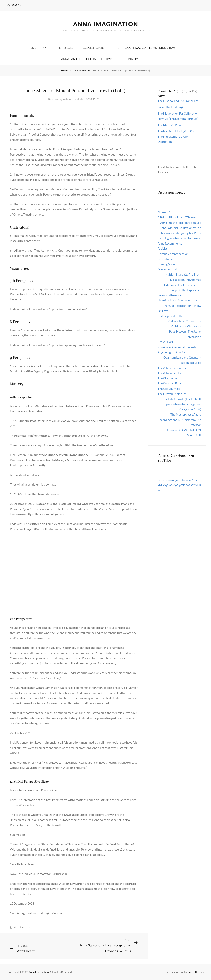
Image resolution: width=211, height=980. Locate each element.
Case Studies (166, 259)
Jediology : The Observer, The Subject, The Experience (182, 287)
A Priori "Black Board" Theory (177, 217)
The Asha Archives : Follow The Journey (177, 170)
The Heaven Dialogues (172, 394)
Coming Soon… (167, 264)
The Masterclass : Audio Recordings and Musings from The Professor (179, 420)
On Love (163, 311)
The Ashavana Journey (172, 368)
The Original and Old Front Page (178, 101)
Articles (163, 248)
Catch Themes (196, 972)
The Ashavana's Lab (170, 373)
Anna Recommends (170, 243)
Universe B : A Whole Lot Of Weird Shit (183, 433)
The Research (66, 48)
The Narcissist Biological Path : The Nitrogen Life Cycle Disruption (177, 136)
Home (65, 70)
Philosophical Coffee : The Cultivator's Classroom (184, 324)
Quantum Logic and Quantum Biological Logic (182, 360)
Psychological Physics (172, 352)
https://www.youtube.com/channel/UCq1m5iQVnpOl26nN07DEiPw (179, 485)
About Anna (39, 48)
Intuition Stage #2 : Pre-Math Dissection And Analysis (182, 277)
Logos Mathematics (170, 295)
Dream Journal (167, 269)
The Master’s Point (170, 125)
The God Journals (169, 389)
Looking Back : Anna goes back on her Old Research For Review (180, 303)
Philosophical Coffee (171, 316)
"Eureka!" (164, 212)
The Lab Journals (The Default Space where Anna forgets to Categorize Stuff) (182, 404)
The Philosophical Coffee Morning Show (145, 48)
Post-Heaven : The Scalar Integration (185, 334)
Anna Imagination (106, 24)
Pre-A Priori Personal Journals (177, 347)
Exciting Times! (131, 59)
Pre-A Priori (165, 342)
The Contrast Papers (171, 383)
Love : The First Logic (171, 107)
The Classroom (81, 70)
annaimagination (61, 99)
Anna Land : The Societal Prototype (87, 59)
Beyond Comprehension (173, 254)
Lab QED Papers (95, 48)
